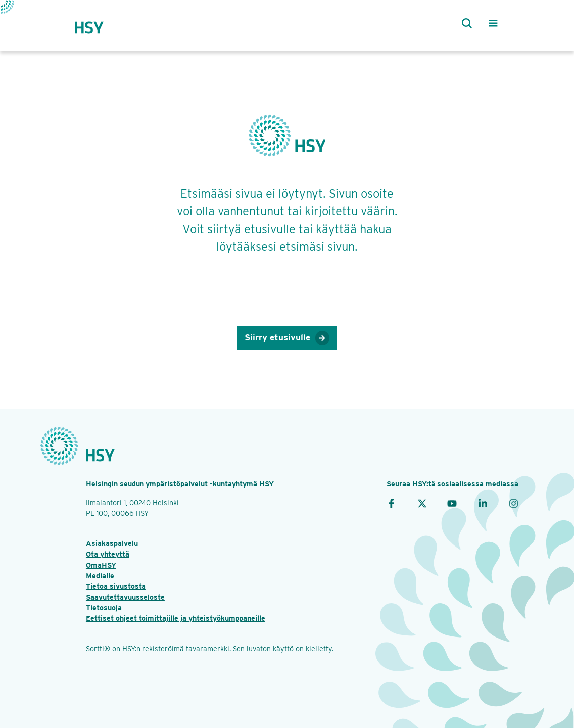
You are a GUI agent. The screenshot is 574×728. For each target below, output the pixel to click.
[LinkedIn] (483, 503)
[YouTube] (452, 503)
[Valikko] (493, 23)
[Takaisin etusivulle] (99, 23)
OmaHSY (101, 565)
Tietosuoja (104, 608)
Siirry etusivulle (287, 338)
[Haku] (465, 23)
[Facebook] (391, 503)
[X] (422, 503)
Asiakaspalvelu (112, 543)
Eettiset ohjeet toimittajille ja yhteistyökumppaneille (176, 618)
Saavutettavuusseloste (125, 597)
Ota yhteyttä (108, 554)
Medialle (100, 575)
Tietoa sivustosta (116, 586)
